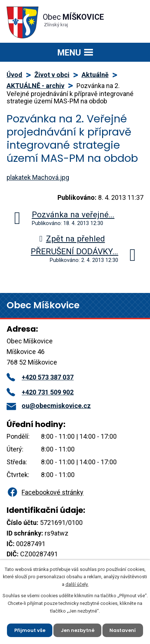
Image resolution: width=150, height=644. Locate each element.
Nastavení (123, 630)
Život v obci (52, 75)
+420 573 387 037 (40, 377)
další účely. (77, 584)
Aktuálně (95, 75)
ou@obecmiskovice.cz (49, 406)
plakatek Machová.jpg (38, 177)
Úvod (14, 75)
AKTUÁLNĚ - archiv (35, 86)
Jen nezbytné (78, 630)
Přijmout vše (30, 630)
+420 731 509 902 (40, 392)
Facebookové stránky (45, 492)
